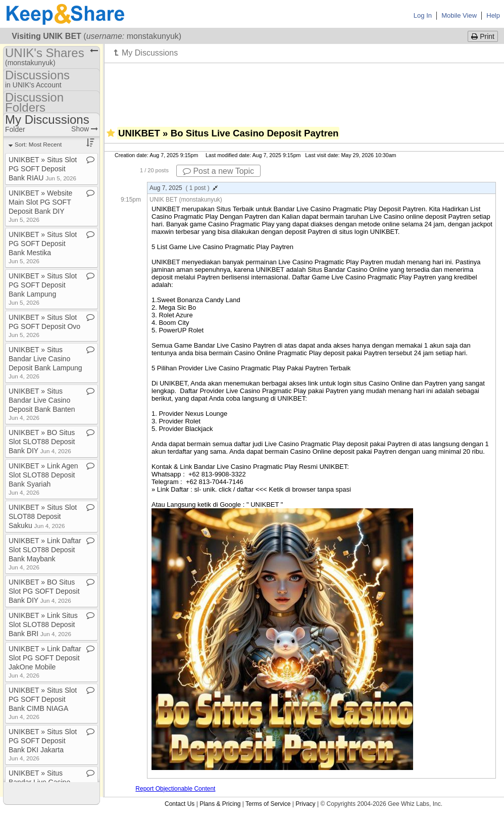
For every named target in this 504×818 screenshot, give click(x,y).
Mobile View (459, 15)
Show (85, 129)
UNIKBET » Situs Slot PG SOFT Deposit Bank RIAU (43, 169)
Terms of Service (268, 804)
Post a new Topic (218, 171)
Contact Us (180, 804)
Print (483, 36)
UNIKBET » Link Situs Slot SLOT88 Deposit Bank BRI (43, 624)
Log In (423, 15)
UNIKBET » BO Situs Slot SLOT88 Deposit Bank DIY (42, 442)
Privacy (305, 804)
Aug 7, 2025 (184, 188)
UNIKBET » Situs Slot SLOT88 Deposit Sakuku (43, 516)
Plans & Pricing (220, 804)
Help (493, 15)
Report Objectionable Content (175, 789)
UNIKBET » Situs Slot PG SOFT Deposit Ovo (44, 326)
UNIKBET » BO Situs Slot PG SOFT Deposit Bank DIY (44, 591)
